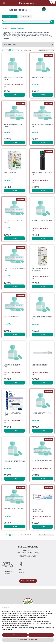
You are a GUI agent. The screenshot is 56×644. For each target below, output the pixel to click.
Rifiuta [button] (15, 635)
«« (3, 50)
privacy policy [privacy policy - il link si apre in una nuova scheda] (27, 614)
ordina (15, 95)
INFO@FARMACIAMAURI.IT (28, 556)
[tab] (25, 16)
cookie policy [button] (32, 620)
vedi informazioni (28, 581)
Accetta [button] (41, 635)
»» (18, 50)
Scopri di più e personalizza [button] (28, 640)
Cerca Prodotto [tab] (10, 16)
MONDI (5, 29)
